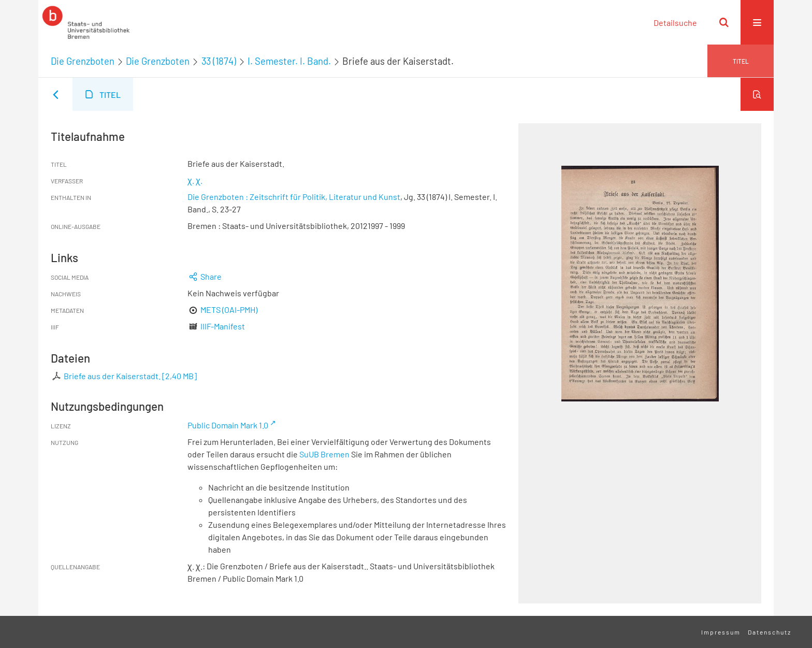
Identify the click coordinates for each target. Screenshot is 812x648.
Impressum (721, 632)
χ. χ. (195, 180)
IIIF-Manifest (223, 326)
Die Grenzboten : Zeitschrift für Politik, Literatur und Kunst (294, 197)
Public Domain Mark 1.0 (228, 425)
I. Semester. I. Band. (289, 61)
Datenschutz (770, 632)
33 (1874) (219, 61)
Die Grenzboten (83, 61)
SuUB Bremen (324, 454)
